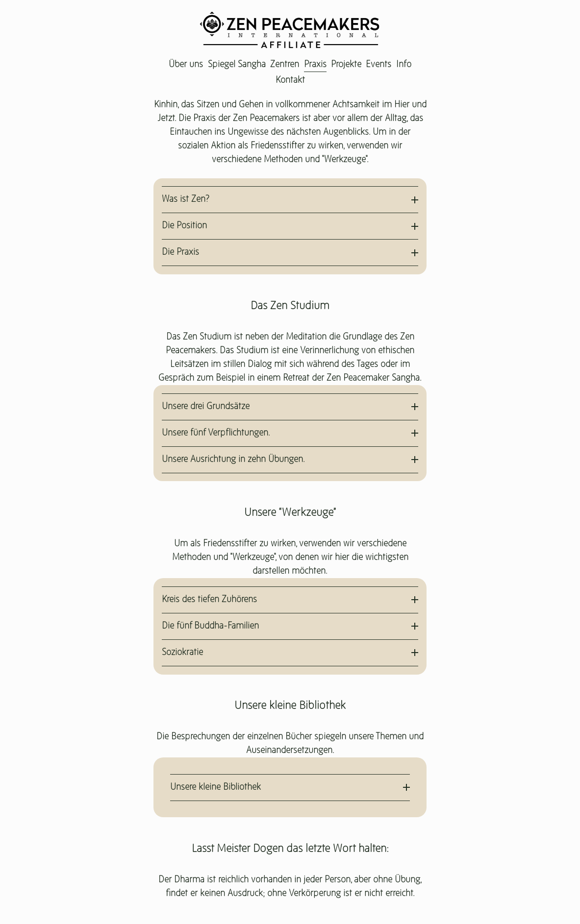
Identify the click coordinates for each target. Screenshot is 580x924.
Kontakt (290, 80)
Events (378, 65)
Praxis (315, 65)
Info (404, 65)
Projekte (346, 65)
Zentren (285, 65)
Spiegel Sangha (237, 65)
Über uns (186, 65)
